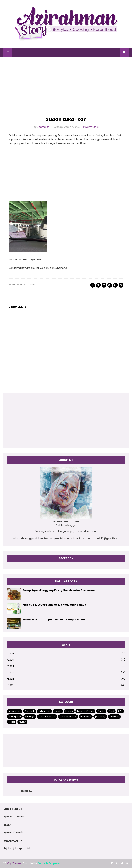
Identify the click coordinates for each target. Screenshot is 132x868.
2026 (67, 653)
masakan (86, 717)
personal (114, 717)
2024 (67, 666)
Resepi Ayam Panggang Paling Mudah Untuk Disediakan (59, 590)
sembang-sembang (24, 285)
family (101, 711)
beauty (69, 711)
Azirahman (43, 127)
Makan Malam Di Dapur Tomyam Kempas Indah (54, 619)
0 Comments (91, 127)
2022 (67, 679)
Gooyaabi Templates (49, 863)
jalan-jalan (15, 717)
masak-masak (68, 717)
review (22, 722)
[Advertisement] (66, 87)
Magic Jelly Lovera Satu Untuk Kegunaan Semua (54, 605)
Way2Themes (14, 863)
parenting (100, 717)
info (120, 711)
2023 (67, 672)
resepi (12, 722)
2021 (67, 685)
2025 (67, 660)
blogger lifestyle (85, 711)
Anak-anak (15, 711)
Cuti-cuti (30, 711)
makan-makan (47, 717)
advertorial (44, 711)
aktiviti (58, 711)
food (111, 711)
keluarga (30, 717)
